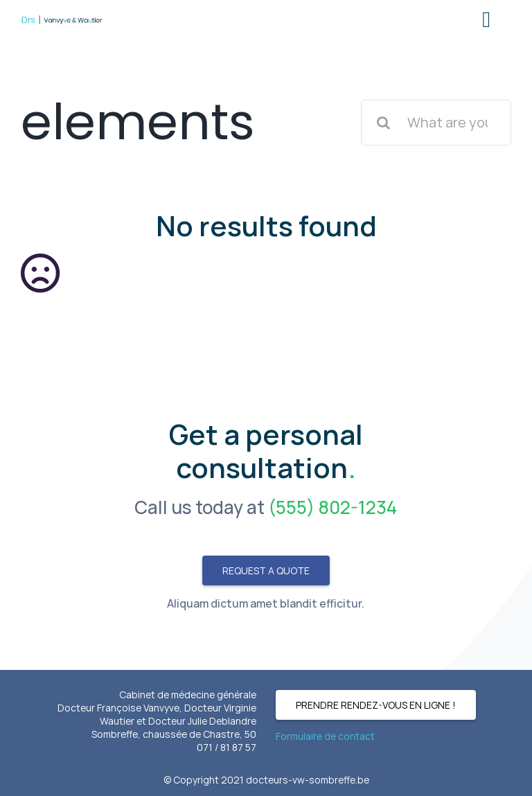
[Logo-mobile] (62, 20)
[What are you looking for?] (436, 123)
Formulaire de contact (325, 736)
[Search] (384, 123)
